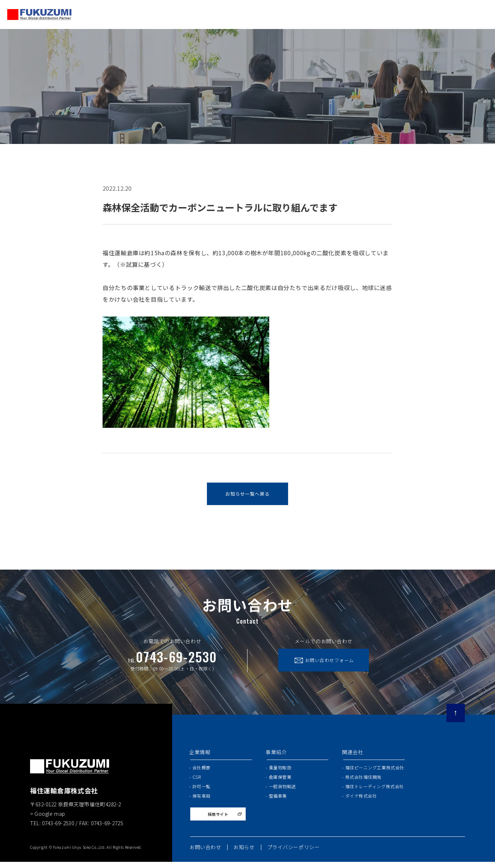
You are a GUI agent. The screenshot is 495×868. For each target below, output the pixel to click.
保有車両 (201, 799)
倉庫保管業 (280, 779)
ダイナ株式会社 (361, 799)
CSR (197, 779)
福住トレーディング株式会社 (375, 789)
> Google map (48, 816)
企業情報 (200, 755)
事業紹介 (276, 755)
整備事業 (278, 799)
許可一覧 (201, 789)
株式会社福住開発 (363, 779)
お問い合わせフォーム (336, 664)
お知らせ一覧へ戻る (247, 495)
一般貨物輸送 (282, 789)
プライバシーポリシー (294, 853)
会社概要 (201, 770)
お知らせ (244, 853)
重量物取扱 (280, 770)
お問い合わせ (205, 853)
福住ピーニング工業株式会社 (375, 770)
